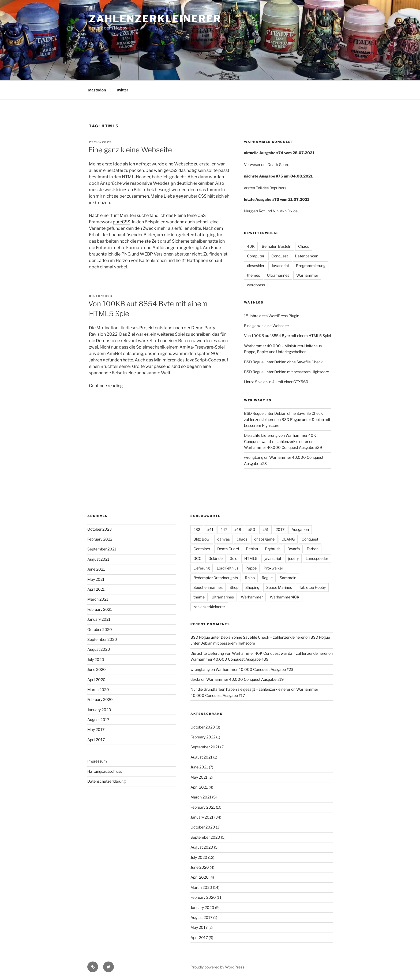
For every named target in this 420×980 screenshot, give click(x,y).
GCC (197, 558)
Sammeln (288, 578)
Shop (234, 587)
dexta (195, 679)
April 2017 (96, 740)
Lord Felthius (228, 568)
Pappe (251, 568)
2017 (280, 529)
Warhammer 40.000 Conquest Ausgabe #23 (254, 669)
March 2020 (98, 689)
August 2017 (98, 720)
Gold (233, 558)
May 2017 (96, 729)
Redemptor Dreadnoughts (216, 578)
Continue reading (106, 386)
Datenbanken (307, 256)
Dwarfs (294, 549)
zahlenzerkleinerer (155, 19)
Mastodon (97, 90)
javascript (273, 558)
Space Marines (279, 587)
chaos (242, 539)
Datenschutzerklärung (106, 781)
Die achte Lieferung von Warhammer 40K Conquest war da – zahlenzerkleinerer (259, 653)
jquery (293, 558)
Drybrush (273, 549)
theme (199, 597)
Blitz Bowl (202, 539)
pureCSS (121, 222)
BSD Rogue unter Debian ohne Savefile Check (283, 362)
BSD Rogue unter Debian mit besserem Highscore (286, 372)
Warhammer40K (285, 597)
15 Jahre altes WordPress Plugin (272, 316)
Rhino (250, 578)
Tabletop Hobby (312, 587)
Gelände (215, 558)
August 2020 (99, 649)
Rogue (267, 578)
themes (254, 275)
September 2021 (102, 549)
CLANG (288, 539)
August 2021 (98, 559)
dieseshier (256, 266)
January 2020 (99, 710)
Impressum (97, 761)
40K (251, 246)
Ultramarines (278, 275)
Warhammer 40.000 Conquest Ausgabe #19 (245, 679)
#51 (265, 529)
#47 (224, 529)
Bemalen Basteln (276, 246)
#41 (210, 529)
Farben (313, 549)
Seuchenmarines (208, 587)
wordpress (256, 285)
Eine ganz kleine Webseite (130, 150)
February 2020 (100, 699)
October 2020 (100, 629)
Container (202, 549)
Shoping (252, 587)
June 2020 (97, 669)
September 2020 (102, 639)
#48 (238, 529)
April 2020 (96, 680)
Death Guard (228, 549)
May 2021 (96, 579)
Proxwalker (273, 568)
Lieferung (202, 568)
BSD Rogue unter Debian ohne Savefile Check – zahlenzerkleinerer (247, 637)
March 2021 (98, 599)
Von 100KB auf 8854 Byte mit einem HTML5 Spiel (287, 336)
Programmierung (311, 266)
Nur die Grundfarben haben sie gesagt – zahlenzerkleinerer (240, 689)
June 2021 (96, 569)
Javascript (280, 266)
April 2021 (96, 589)
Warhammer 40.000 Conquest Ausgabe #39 (283, 447)
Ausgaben (300, 529)
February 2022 (100, 539)
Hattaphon (197, 260)
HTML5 (251, 558)
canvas (224, 539)
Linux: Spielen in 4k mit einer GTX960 (276, 382)
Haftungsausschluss (105, 771)
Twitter (122, 90)
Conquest (280, 256)
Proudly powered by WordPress (217, 967)
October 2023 (100, 529)
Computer (256, 256)
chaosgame (264, 539)
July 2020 (96, 659)
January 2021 (99, 619)
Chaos (304, 246)
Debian (252, 549)
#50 (252, 529)
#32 (197, 529)
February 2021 (100, 609)
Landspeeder (317, 558)
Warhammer (307, 275)
